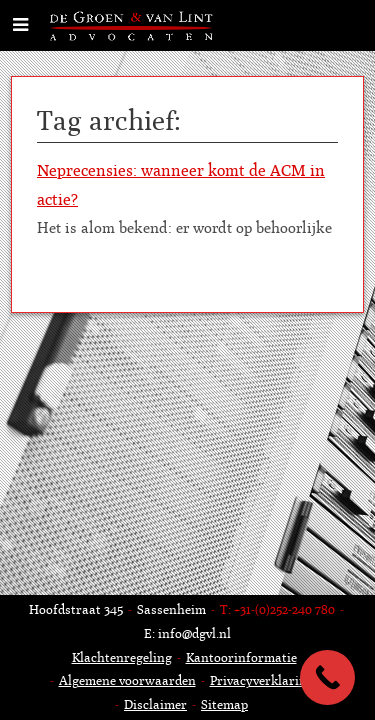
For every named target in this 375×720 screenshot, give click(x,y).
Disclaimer (155, 704)
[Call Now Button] (327, 677)
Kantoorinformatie (241, 657)
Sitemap (224, 704)
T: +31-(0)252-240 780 (277, 609)
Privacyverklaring (262, 680)
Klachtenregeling (122, 657)
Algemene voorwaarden (127, 680)
